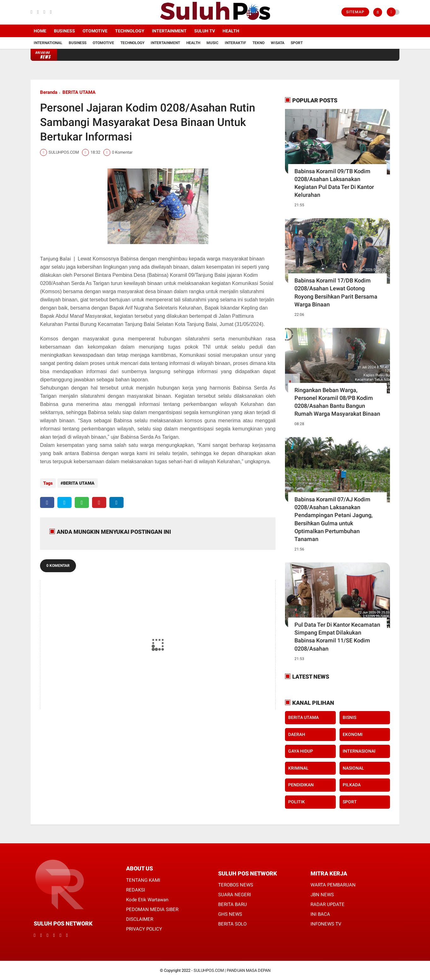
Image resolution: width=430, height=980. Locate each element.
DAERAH (297, 734)
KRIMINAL (298, 768)
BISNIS (349, 717)
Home (40, 31)
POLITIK (296, 802)
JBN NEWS (322, 895)
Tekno (259, 43)
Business (64, 31)
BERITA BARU (232, 904)
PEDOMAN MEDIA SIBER (152, 909)
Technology (130, 31)
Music (212, 43)
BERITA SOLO (232, 924)
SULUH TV (205, 31)
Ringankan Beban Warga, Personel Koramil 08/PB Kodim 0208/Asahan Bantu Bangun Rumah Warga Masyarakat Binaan (337, 402)
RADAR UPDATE (328, 904)
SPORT (350, 802)
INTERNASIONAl (359, 751)
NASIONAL (353, 768)
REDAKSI (136, 890)
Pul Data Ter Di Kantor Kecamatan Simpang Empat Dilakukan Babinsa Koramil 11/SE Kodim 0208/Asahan (337, 637)
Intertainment (169, 31)
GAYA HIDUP (301, 751)
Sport (297, 43)
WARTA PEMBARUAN (333, 885)
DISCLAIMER (140, 919)
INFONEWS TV (326, 924)
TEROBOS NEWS (236, 885)
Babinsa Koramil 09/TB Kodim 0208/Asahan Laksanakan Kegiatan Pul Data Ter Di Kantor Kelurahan (334, 183)
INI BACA (320, 914)
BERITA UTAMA (79, 92)
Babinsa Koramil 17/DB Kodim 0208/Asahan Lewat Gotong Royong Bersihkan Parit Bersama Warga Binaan (336, 292)
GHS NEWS (230, 914)
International (48, 43)
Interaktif (235, 43)
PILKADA (352, 785)
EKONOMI (353, 734)
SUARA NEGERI (235, 895)
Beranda (49, 92)
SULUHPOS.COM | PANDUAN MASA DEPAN (232, 970)
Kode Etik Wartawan (147, 900)
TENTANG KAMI (143, 880)
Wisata (278, 43)
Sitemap (355, 12)
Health (231, 31)
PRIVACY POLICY (144, 929)
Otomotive (95, 31)
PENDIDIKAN (301, 785)
